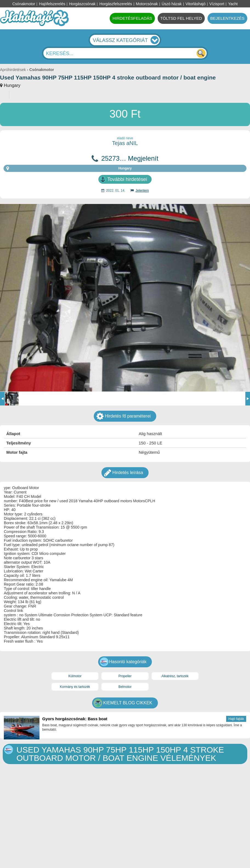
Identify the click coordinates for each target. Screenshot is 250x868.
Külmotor (75, 676)
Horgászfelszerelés (116, 4)
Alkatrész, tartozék (175, 676)
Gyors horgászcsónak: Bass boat (75, 719)
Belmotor (125, 687)
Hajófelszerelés (52, 4)
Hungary (12, 85)
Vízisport (217, 4)
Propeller (125, 676)
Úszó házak (172, 4)
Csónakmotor (24, 4)
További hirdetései (127, 179)
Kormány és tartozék (75, 687)
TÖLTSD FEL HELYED (181, 18)
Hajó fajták (236, 719)
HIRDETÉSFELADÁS (132, 18)
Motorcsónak (147, 4)
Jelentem (142, 191)
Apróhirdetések (13, 70)
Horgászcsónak (82, 4)
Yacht (233, 4)
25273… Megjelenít (130, 158)
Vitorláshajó (196, 4)
